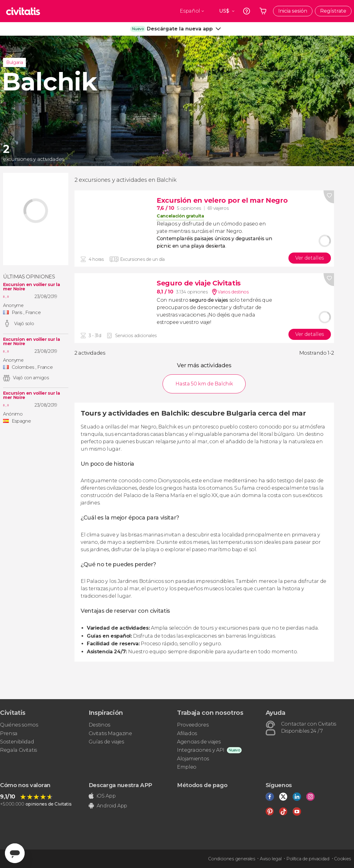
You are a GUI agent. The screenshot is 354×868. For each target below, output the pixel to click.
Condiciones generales (231, 859)
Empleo (187, 767)
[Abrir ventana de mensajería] (15, 853)
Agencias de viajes (199, 742)
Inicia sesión (293, 11)
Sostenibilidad (17, 742)
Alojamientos (193, 759)
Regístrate (333, 11)
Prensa (9, 733)
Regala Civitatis (18, 750)
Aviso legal (271, 859)
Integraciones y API (201, 750)
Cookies (342, 859)
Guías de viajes (106, 742)
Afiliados (187, 733)
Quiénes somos (19, 725)
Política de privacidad (308, 859)
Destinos (99, 725)
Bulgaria (14, 62)
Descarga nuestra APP (121, 785)
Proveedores (193, 725)
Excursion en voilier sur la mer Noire (31, 287)
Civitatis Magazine (110, 733)
